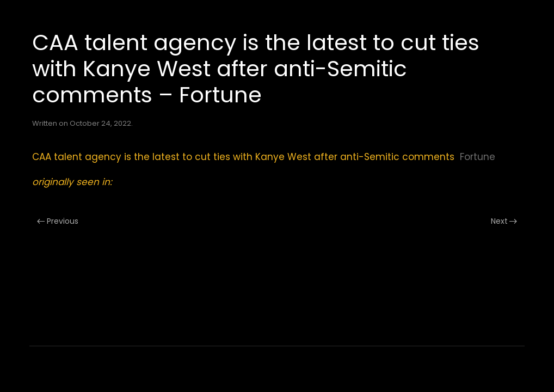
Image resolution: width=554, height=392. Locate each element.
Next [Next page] (504, 221)
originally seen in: (72, 182)
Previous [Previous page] (58, 221)
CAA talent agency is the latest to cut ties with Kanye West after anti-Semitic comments (243, 157)
